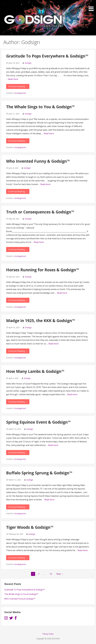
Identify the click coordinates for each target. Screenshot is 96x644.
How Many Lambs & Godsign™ (35, 371)
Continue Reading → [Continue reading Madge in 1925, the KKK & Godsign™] (18, 351)
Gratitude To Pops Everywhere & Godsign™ (47, 56)
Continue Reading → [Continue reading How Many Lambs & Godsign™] (18, 402)
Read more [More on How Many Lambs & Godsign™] (72, 394)
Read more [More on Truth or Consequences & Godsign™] (39, 242)
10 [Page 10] (51, 574)
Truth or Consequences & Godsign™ (40, 212)
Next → (60, 574)
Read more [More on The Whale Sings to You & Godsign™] (49, 133)
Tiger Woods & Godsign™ (30, 527)
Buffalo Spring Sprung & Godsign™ (39, 473)
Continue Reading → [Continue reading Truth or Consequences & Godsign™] (18, 249)
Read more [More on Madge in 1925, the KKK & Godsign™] (54, 344)
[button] (92, 6)
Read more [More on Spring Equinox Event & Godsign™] (53, 445)
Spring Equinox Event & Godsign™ (38, 422)
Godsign (28, 63)
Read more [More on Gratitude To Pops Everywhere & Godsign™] (13, 79)
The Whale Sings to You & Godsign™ (40, 107)
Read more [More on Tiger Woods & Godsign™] (83, 550)
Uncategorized (20, 93)
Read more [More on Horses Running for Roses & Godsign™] (62, 293)
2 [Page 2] (39, 574)
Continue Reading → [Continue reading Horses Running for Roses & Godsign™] (18, 300)
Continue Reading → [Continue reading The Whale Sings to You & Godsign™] (18, 141)
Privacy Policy (48, 634)
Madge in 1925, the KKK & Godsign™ (41, 321)
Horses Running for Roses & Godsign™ (43, 270)
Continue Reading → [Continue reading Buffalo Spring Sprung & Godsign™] (18, 507)
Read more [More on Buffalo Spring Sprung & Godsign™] (49, 500)
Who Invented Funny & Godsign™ (38, 161)
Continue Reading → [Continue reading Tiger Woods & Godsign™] (18, 558)
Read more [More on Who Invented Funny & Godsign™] (45, 184)
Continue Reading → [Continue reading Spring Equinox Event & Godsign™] (18, 453)
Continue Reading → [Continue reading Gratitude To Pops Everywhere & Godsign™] (18, 86)
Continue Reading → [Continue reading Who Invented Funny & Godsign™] (18, 191)
